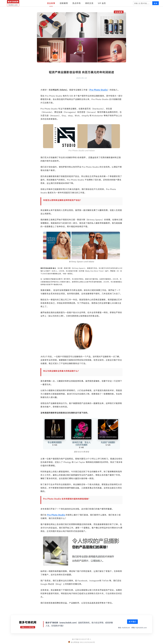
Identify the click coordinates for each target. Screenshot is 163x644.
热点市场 (77, 3)
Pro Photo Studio (99, 90)
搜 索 (156, 3)
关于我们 (132, 622)
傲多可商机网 (28, 622)
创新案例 (64, 3)
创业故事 (51, 3)
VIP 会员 (102, 3)
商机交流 (89, 3)
